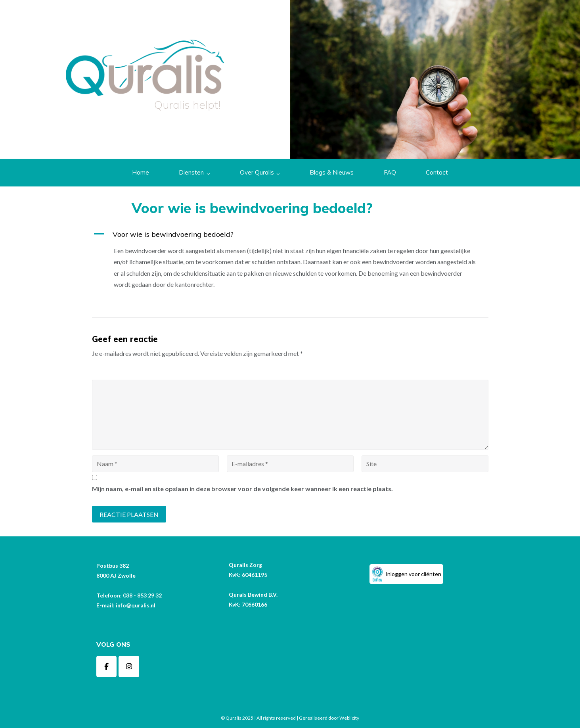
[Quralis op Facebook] (107, 667)
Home (141, 172)
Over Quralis (257, 172)
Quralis (234, 718)
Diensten (191, 172)
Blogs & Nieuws (332, 172)
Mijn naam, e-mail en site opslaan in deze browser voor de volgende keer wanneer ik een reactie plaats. (242, 489)
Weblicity (349, 718)
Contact (437, 172)
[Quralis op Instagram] (129, 667)
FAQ (390, 172)
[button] (290, 234)
